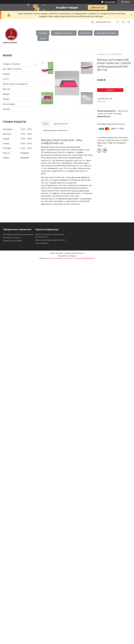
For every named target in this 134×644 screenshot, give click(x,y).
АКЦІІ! (43, 38)
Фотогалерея (9, 104)
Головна (43, 33)
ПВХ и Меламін (42, 243)
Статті (6, 79)
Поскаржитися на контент (61, 258)
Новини (6, 74)
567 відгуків (110, 2)
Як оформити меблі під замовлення (18, 234)
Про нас (6, 89)
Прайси (6, 99)
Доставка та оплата (106, 33)
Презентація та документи (15, 84)
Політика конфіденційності (84, 258)
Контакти (85, 33)
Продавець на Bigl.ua (67, 256)
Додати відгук (123, 22)
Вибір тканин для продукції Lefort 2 (51, 240)
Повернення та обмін (12, 241)
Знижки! (6, 109)
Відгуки (6, 94)
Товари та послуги (63, 33)
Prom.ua (81, 253)
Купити (110, 90)
